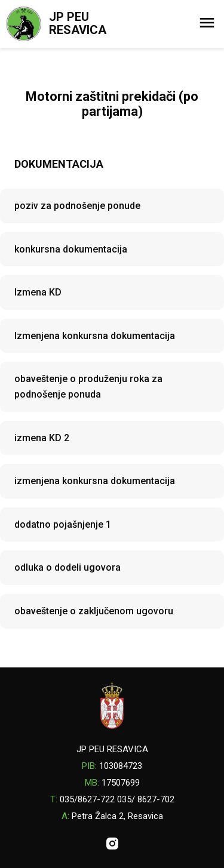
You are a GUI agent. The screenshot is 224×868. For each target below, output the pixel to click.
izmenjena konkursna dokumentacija (95, 481)
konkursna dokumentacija (71, 249)
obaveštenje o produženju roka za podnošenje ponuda (88, 387)
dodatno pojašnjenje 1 (63, 524)
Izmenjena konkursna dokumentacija (95, 336)
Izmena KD (38, 292)
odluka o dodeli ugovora (67, 567)
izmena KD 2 (42, 438)
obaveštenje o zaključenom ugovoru (94, 611)
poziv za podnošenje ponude (77, 206)
